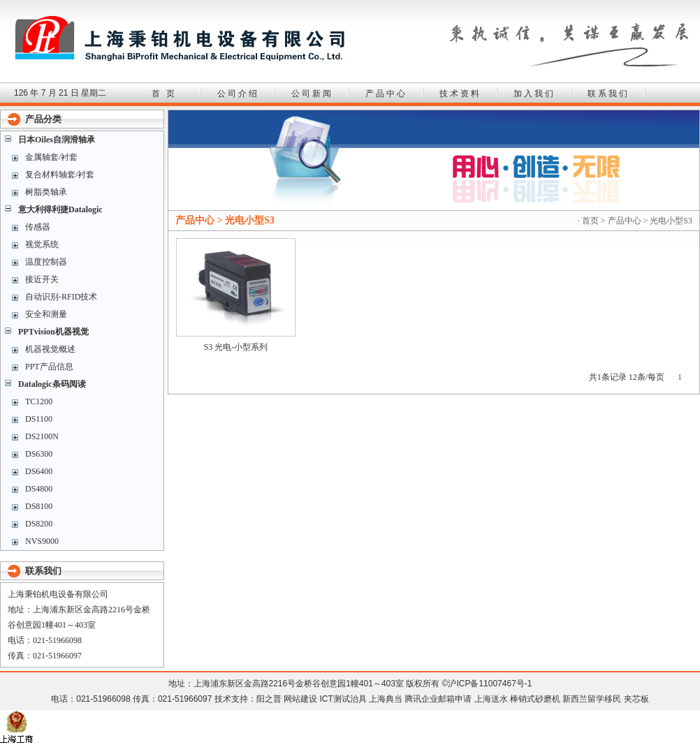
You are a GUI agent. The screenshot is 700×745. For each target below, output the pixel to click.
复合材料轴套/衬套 (60, 175)
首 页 (164, 94)
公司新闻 (312, 94)
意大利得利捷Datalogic (60, 209)
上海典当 (386, 699)
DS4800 (39, 489)
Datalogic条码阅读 (52, 384)
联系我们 (608, 94)
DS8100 (39, 506)
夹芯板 (636, 699)
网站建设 (300, 699)
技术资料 (460, 94)
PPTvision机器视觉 (53, 332)
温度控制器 (46, 262)
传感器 (38, 227)
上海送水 (491, 699)
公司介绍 (238, 94)
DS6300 (39, 454)
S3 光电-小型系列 (236, 347)
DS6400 (39, 471)
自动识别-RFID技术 (61, 297)
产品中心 (386, 94)
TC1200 (39, 401)
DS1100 (39, 419)
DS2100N (42, 436)
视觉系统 (42, 244)
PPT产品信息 (49, 367)
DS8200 (39, 524)
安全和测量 (46, 314)
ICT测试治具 (343, 699)
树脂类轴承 (46, 192)
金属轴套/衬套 (51, 157)
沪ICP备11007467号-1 (490, 684)
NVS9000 (42, 541)
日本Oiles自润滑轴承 (57, 140)
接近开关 (42, 279)
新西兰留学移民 (592, 699)
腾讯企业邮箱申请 (438, 699)
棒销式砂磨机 (535, 699)
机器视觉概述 (50, 349)
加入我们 (534, 94)
